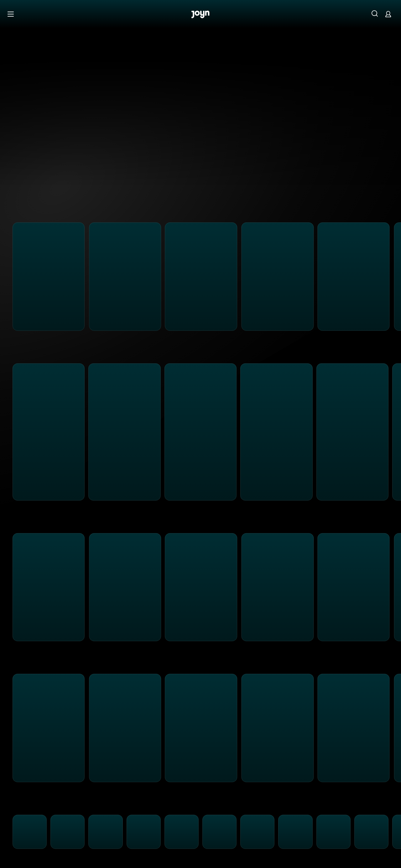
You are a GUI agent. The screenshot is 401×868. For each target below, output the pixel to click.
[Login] (388, 14)
